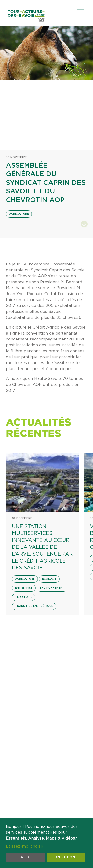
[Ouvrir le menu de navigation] (80, 12)
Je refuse (25, 857)
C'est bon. (66, 857)
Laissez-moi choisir (25, 846)
